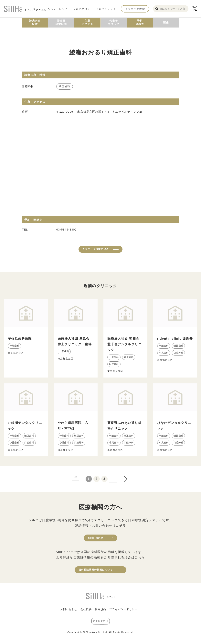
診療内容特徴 (35, 22)
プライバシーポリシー (123, 609)
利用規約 (100, 609)
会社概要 (86, 609)
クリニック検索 (135, 9)
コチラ (121, 526)
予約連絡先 (140, 22)
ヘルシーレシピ (57, 9)
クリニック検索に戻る (96, 249)
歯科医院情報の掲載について (96, 570)
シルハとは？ (82, 9)
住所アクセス (87, 22)
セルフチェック (106, 9)
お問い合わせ (96, 538)
